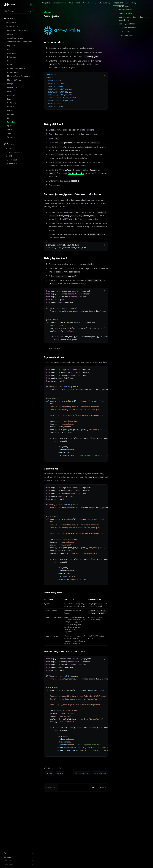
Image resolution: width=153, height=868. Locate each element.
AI (95, 4)
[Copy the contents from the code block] (104, 75)
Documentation (59, 4)
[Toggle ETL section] (19, 156)
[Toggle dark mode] (30, 5)
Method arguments (128, 35)
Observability (105, 4)
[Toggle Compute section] (19, 23)
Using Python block (127, 24)
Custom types (126, 31)
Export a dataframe (128, 28)
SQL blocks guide (76, 173)
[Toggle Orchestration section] (19, 152)
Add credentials (125, 9)
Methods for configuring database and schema (133, 19)
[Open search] (18, 11)
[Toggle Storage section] (19, 26)
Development (74, 4)
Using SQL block (126, 13)
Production (87, 4)
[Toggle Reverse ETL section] (19, 160)
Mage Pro (46, 4)
